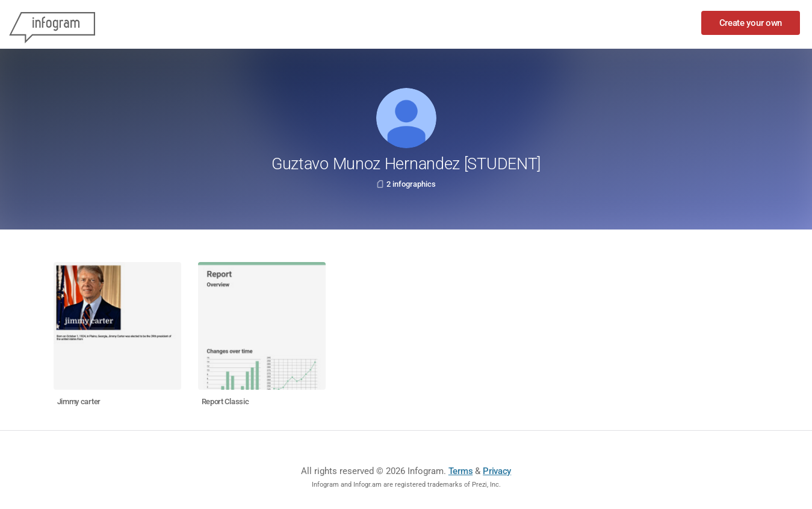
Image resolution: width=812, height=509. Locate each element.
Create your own (751, 23)
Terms (461, 471)
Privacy (497, 471)
